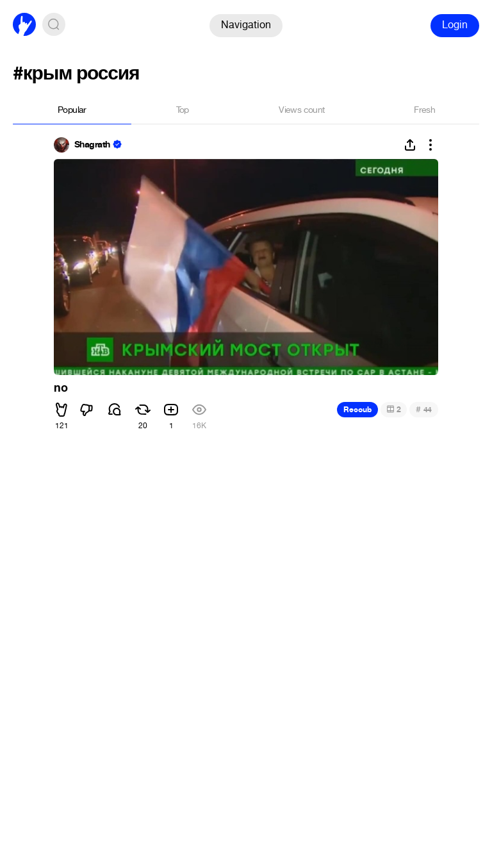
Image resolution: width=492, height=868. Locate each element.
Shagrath (92, 145)
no (61, 388)
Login (455, 25)
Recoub (357, 410)
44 (424, 409)
